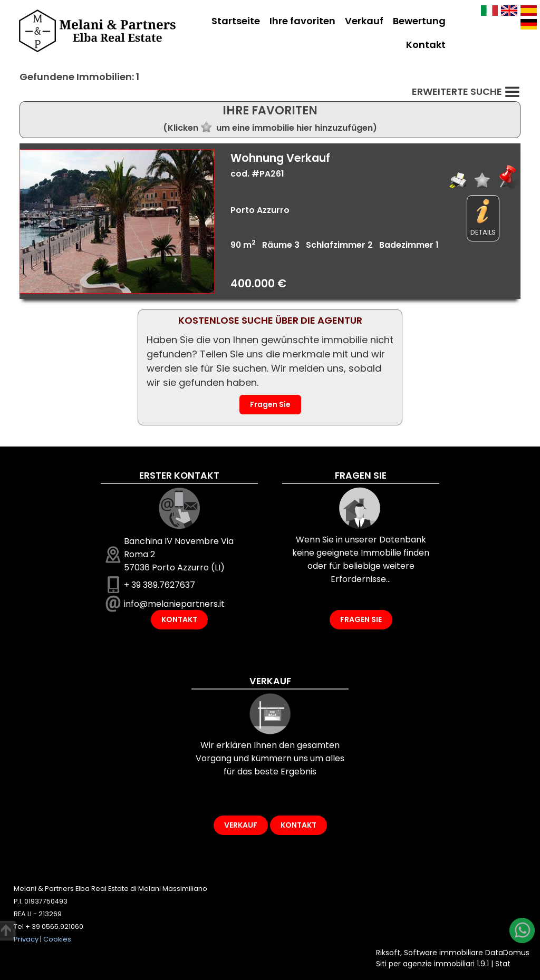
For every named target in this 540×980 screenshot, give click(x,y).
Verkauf (364, 21)
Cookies (57, 939)
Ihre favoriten (302, 21)
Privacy (26, 939)
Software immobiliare (443, 953)
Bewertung (419, 21)
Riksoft (388, 953)
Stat (503, 964)
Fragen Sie (270, 404)
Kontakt (426, 45)
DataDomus (507, 953)
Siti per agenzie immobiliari (425, 964)
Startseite (236, 21)
